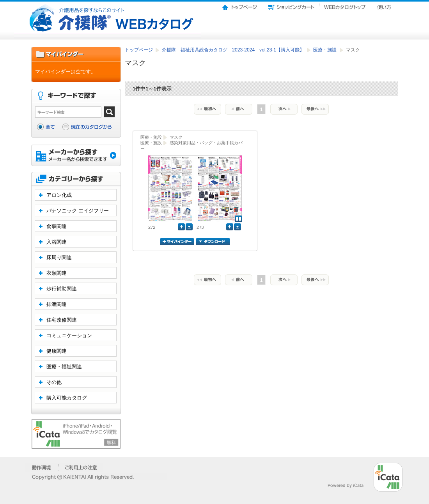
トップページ (240, 5)
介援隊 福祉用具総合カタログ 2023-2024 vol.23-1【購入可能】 (234, 50)
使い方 (385, 5)
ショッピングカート (291, 5)
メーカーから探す (76, 156)
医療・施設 (325, 50)
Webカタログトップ (345, 5)
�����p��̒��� (81, 467)
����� (42, 467)
